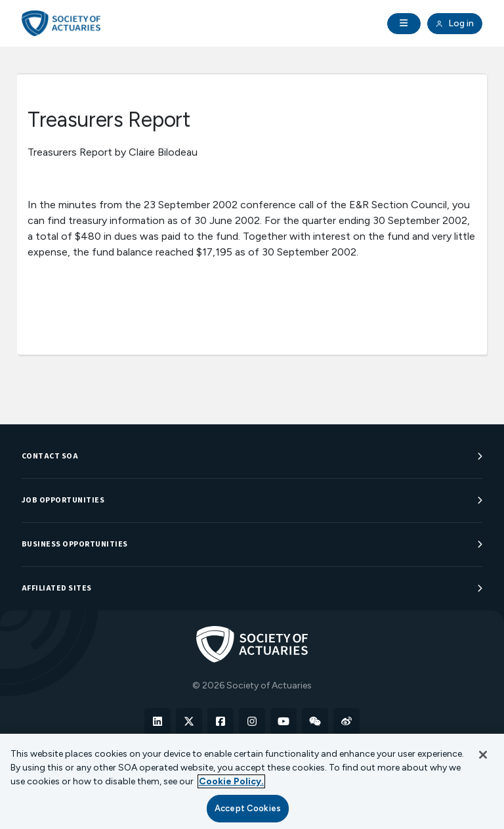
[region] (252, 781)
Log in (455, 24)
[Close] (483, 755)
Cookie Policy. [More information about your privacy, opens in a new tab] (231, 781)
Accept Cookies (248, 808)
